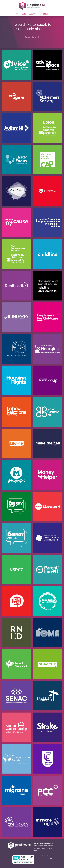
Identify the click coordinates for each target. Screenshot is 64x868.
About (45, 14)
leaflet (24, 14)
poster (31, 14)
